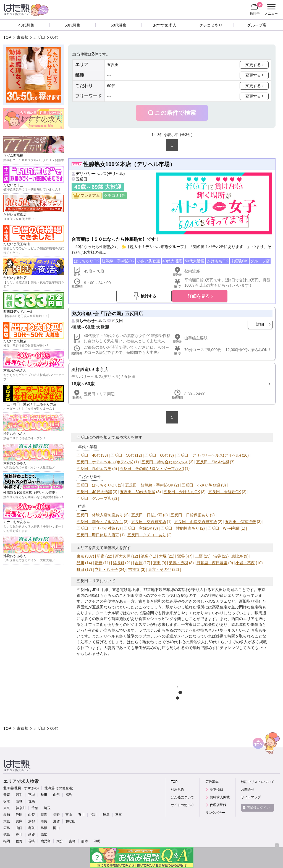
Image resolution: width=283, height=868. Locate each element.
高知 (44, 835)
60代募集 (119, 25)
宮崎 (72, 841)
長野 (56, 815)
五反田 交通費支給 (149, 522)
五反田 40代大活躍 (94, 492)
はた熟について (182, 797)
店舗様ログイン (258, 808)
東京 (80, 556)
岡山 (56, 828)
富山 (69, 815)
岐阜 (106, 815)
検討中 (256, 9)
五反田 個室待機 (240, 522)
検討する (148, 296)
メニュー (270, 10)
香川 (19, 835)
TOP (7, 37)
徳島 (7, 835)
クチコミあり (211, 25)
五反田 (39, 37)
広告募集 (212, 782)
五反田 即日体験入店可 (98, 535)
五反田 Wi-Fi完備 (224, 528)
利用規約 (177, 789)
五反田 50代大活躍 (138, 492)
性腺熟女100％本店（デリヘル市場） (129, 164)
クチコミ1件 (115, 195)
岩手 (19, 795)
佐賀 (19, 841)
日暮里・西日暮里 (212, 563)
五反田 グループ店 (94, 498)
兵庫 (19, 821)
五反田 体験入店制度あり (100, 515)
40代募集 (27, 25)
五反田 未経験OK (225, 492)
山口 (19, 828)
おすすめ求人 (165, 25)
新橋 (99, 563)
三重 (119, 815)
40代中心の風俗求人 (187, 642)
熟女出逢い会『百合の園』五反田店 (108, 313)
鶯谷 (181, 556)
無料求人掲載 (220, 797)
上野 (199, 556)
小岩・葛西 (245, 563)
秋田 (44, 795)
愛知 (7, 815)
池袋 (145, 556)
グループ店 (257, 25)
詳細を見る (199, 296)
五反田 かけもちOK (182, 492)
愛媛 (32, 835)
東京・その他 (160, 569)
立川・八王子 (106, 569)
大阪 (7, 821)
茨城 (19, 801)
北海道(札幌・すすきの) (21, 788)
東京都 (22, 37)
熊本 (85, 841)
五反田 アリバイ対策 (96, 528)
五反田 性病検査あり (180, 528)
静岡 (19, 815)
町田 (80, 569)
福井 (94, 815)
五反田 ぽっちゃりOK (97, 485)
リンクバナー (215, 813)
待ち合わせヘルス (91, 321)
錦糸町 (119, 563)
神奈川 (21, 808)
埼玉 (47, 808)
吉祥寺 (134, 569)
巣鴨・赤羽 (179, 563)
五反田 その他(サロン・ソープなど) (152, 469)
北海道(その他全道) (59, 788)
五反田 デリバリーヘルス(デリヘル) (209, 455)
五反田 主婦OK (138, 528)
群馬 (32, 801)
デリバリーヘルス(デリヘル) (100, 174)
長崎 (32, 841)
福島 (69, 795)
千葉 (35, 808)
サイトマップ (251, 797)
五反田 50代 (122, 455)
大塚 (163, 556)
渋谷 (217, 556)
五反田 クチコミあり (147, 535)
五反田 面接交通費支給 (196, 522)
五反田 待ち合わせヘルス (165, 462)
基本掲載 (216, 789)
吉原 (139, 563)
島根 (44, 828)
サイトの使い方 (182, 805)
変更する (253, 65)
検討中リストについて (258, 782)
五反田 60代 (156, 455)
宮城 (32, 795)
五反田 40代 (88, 455)
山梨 (32, 815)
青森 (7, 795)
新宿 (101, 556)
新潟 (44, 815)
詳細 (260, 324)
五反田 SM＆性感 (213, 462)
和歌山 (70, 821)
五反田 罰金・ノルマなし (100, 522)
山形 (56, 795)
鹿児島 (46, 841)
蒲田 (157, 563)
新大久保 (123, 556)
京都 (32, 821)
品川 (80, 563)
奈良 (44, 821)
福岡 (7, 841)
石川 (81, 815)
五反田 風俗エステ (94, 469)
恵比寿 (237, 556)
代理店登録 (218, 805)
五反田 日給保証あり (190, 515)
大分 (60, 841)
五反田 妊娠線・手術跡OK (149, 485)
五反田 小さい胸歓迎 (201, 485)
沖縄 (97, 841)
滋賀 (56, 821)
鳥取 (32, 828)
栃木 (7, 801)
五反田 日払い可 (147, 515)
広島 (7, 828)
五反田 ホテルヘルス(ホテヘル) (105, 462)
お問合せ (248, 789)
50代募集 (73, 25)
